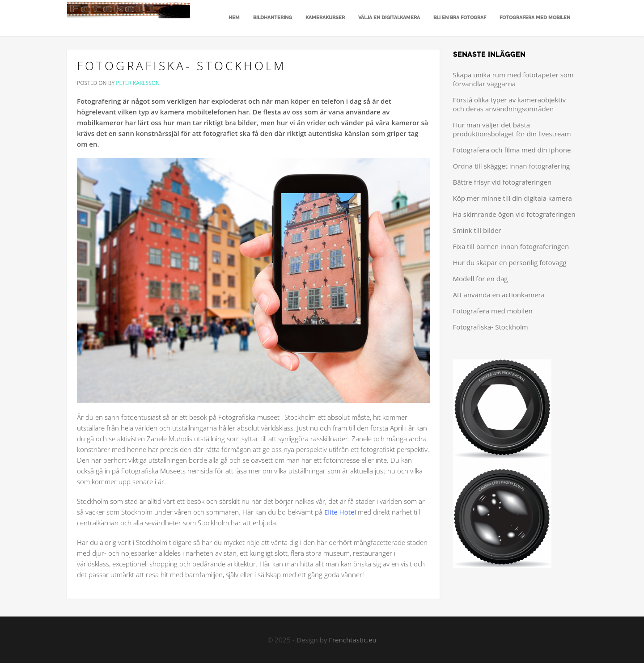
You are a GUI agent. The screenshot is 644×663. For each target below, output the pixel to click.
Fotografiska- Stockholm (181, 66)
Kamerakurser (325, 18)
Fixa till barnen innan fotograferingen (511, 246)
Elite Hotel (340, 512)
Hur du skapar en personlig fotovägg (510, 262)
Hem (233, 18)
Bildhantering (273, 18)
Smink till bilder (477, 230)
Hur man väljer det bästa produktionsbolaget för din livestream (512, 129)
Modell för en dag (481, 279)
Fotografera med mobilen (535, 18)
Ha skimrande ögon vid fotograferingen (514, 214)
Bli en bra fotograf (460, 18)
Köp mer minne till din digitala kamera (513, 198)
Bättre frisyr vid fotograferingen (502, 182)
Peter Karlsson (138, 83)
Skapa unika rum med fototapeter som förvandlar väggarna (513, 79)
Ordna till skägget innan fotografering (512, 166)
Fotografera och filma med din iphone (512, 150)
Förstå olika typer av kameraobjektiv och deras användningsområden (509, 104)
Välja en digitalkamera (389, 18)
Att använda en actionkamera (499, 295)
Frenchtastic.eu (353, 640)
